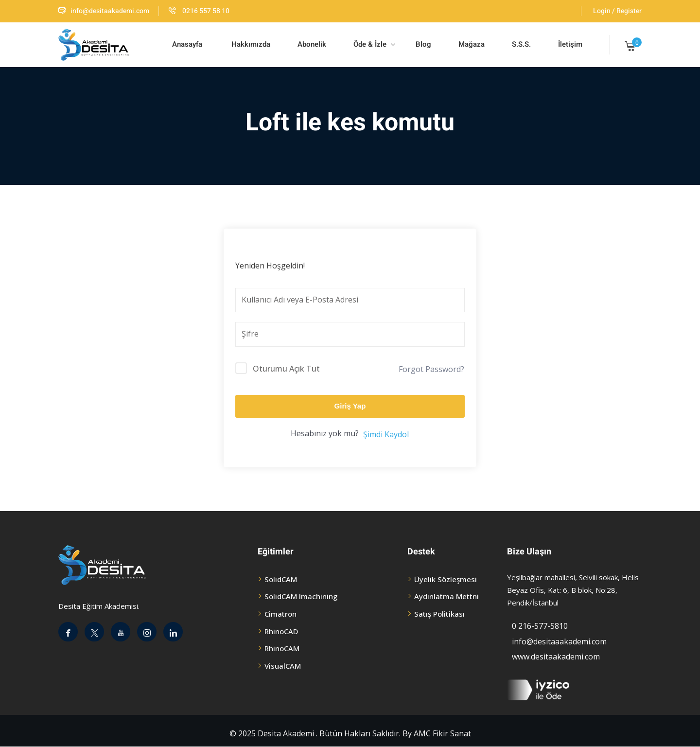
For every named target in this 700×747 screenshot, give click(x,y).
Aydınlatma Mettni (446, 596)
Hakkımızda (250, 44)
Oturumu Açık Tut (286, 369)
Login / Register (617, 11)
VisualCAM (283, 666)
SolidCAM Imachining (301, 596)
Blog (422, 44)
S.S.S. (521, 44)
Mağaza (472, 44)
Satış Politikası (439, 614)
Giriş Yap (350, 406)
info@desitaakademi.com (104, 11)
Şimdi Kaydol (386, 434)
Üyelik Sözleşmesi (446, 579)
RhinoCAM (282, 648)
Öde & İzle (374, 44)
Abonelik (312, 44)
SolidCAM (281, 579)
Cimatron (280, 614)
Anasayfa (187, 44)
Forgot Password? (431, 369)
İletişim (570, 44)
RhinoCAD (281, 631)
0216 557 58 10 (199, 11)
